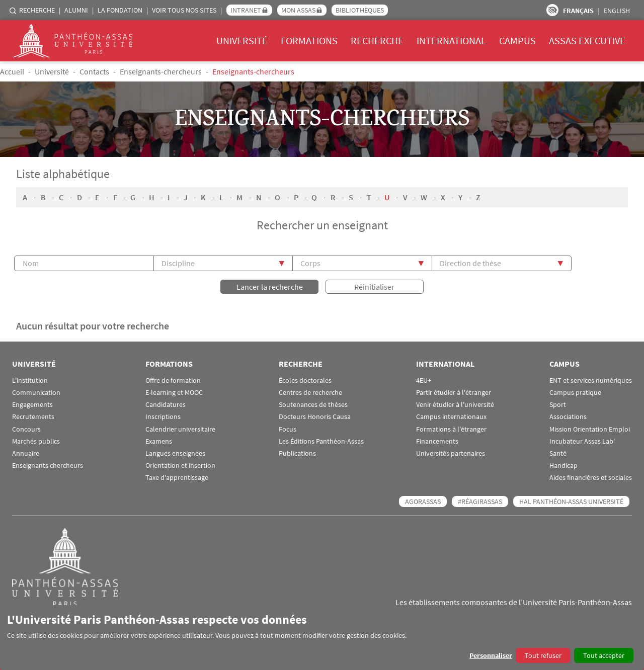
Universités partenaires (451, 452)
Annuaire (26, 452)
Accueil (12, 71)
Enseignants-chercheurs (161, 71)
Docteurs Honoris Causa (315, 416)
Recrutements (33, 416)
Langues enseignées (175, 452)
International (451, 40)
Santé (558, 452)
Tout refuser (543, 655)
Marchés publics (36, 440)
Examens (159, 440)
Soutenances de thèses (313, 404)
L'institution (30, 380)
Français (578, 11)
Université (242, 40)
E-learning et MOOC (174, 392)
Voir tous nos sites (184, 10)
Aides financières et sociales (591, 477)
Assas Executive (587, 40)
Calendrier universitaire (180, 428)
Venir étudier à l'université (455, 404)
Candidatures (166, 404)
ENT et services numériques (591, 380)
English (617, 11)
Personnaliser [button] (491, 655)
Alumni (76, 10)
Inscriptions (163, 416)
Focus (288, 428)
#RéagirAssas (480, 500)
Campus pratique (575, 392)
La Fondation (120, 10)
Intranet (246, 10)
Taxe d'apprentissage (177, 477)
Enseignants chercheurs (48, 465)
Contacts (94, 71)
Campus (517, 40)
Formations (309, 40)
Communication (36, 392)
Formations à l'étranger (451, 428)
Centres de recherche (310, 392)
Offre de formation (173, 380)
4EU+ (424, 380)
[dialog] (322, 638)
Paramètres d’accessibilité (552, 10)
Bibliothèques (360, 10)
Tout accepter (604, 655)
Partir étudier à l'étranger (454, 392)
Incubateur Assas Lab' (582, 440)
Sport (558, 404)
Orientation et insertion (180, 465)
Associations (568, 416)
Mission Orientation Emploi (590, 428)
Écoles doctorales (305, 380)
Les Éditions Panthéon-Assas (321, 440)
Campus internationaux (451, 416)
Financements (437, 440)
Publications (297, 452)
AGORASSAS (423, 500)
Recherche (37, 10)
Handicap (563, 465)
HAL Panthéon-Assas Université (571, 500)
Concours (26, 428)
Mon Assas (298, 10)
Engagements (32, 404)
